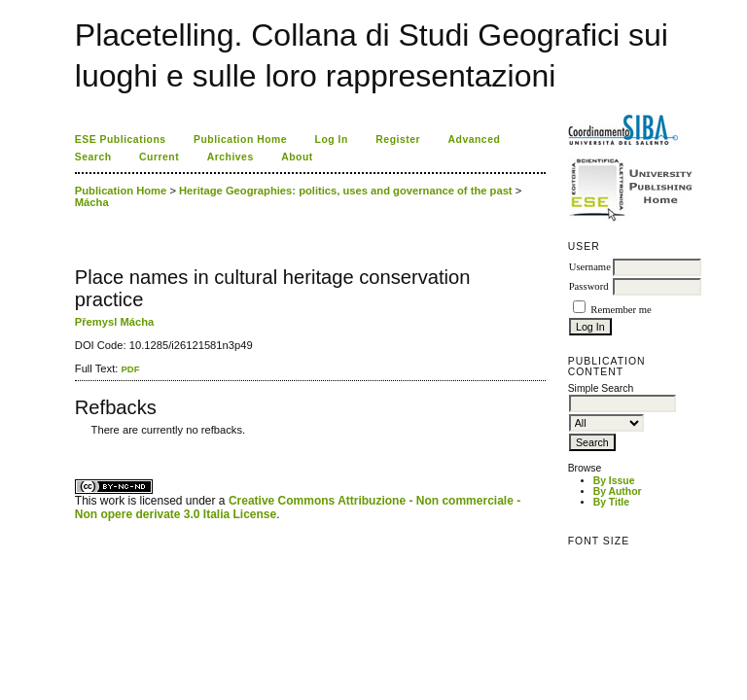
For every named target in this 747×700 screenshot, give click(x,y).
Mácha (92, 202)
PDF (130, 369)
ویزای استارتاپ (80, 445)
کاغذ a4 (76, 445)
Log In (332, 140)
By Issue (614, 481)
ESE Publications (121, 140)
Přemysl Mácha (114, 322)
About (297, 157)
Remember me (621, 310)
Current (159, 157)
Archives (231, 157)
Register (398, 140)
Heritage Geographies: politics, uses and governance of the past (346, 191)
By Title (611, 502)
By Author (618, 491)
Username (590, 267)
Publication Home (240, 140)
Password (589, 286)
